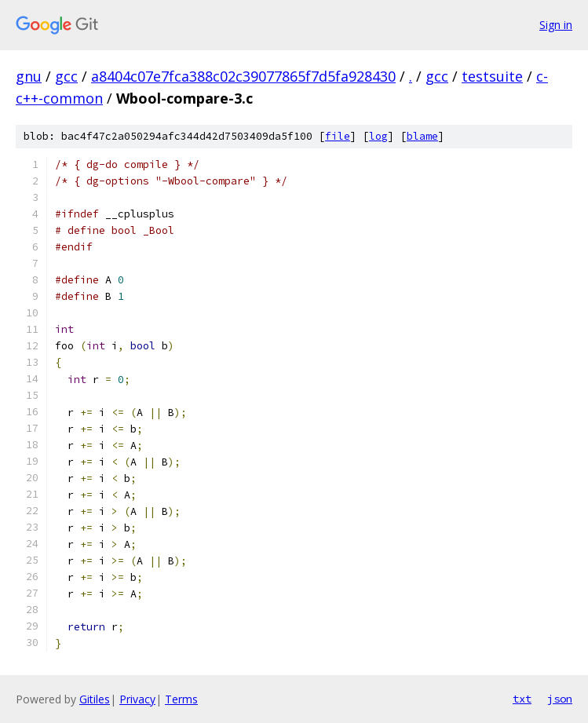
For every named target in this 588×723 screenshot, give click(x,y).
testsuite (492, 76)
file (338, 136)
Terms (181, 699)
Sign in (556, 25)
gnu (29, 76)
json (560, 699)
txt (522, 699)
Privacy (137, 699)
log (378, 136)
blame (422, 136)
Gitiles (95, 699)
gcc (66, 76)
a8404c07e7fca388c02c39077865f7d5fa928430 (243, 76)
